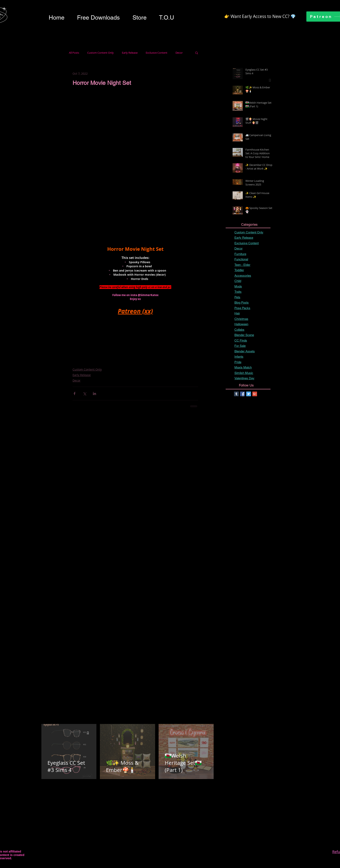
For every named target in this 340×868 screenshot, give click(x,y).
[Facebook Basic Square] (242, 394)
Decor (179, 53)
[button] (98, 18)
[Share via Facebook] (75, 393)
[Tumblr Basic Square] (236, 394)
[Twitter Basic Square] (249, 394)
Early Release (130, 53)
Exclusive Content (157, 53)
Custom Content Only (100, 53)
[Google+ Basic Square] (255, 394)
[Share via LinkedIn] (94, 393)
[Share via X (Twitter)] (84, 393)
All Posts (74, 53)
